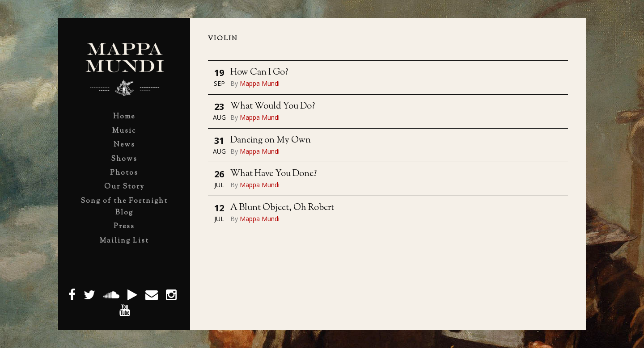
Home (124, 117)
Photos (124, 173)
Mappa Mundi (260, 83)
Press (124, 227)
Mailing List (124, 241)
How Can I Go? (259, 73)
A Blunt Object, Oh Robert (282, 208)
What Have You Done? (273, 174)
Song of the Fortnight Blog (124, 207)
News (124, 145)
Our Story (124, 187)
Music (124, 131)
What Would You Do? (273, 107)
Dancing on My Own (271, 140)
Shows (124, 159)
